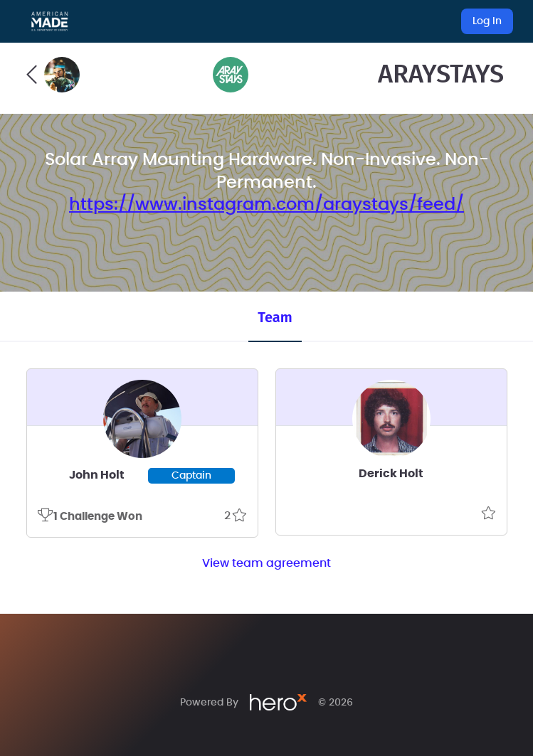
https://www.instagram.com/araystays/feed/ (266, 205)
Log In (487, 21)
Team (275, 317)
